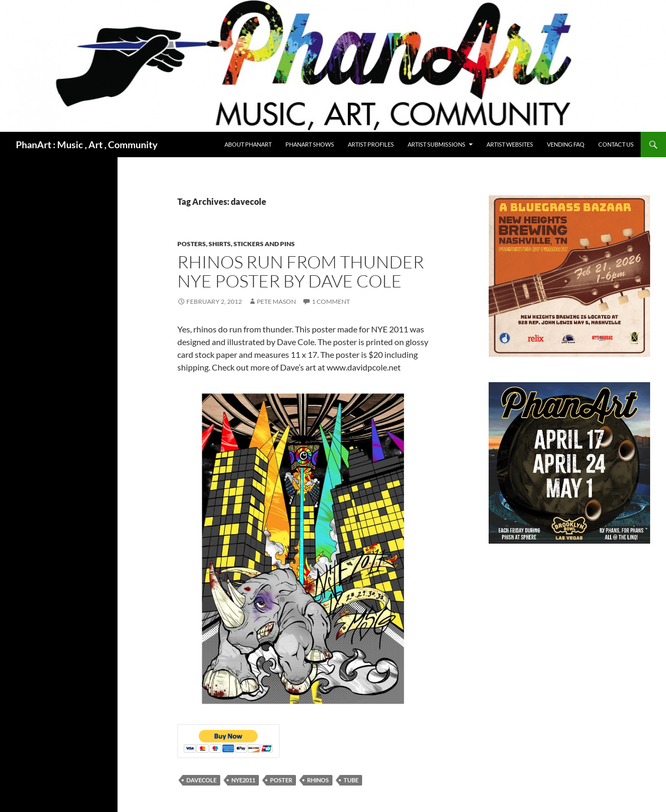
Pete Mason (276, 301)
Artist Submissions (436, 144)
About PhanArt (248, 144)
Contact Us (616, 144)
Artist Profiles (371, 144)
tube (351, 780)
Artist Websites (510, 144)
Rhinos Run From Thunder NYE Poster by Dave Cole (301, 271)
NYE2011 (243, 780)
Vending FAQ (566, 144)
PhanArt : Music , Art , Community (87, 145)
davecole (201, 780)
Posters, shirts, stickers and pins (236, 244)
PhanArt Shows (310, 144)
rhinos (318, 780)
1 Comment (331, 301)
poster (281, 780)
